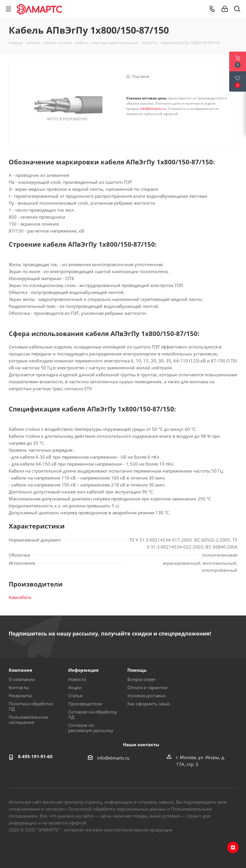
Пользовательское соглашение (28, 720)
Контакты (19, 687)
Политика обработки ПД (31, 706)
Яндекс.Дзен (233, 847)
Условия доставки (146, 696)
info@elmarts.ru (153, 109)
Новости (77, 679)
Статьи (75, 696)
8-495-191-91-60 (35, 756)
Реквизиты (20, 696)
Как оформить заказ (149, 704)
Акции (75, 687)
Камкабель (20, 597)
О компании (22, 679)
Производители (85, 704)
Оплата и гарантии (148, 687)
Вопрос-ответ (142, 679)
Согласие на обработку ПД (93, 714)
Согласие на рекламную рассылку (91, 728)
